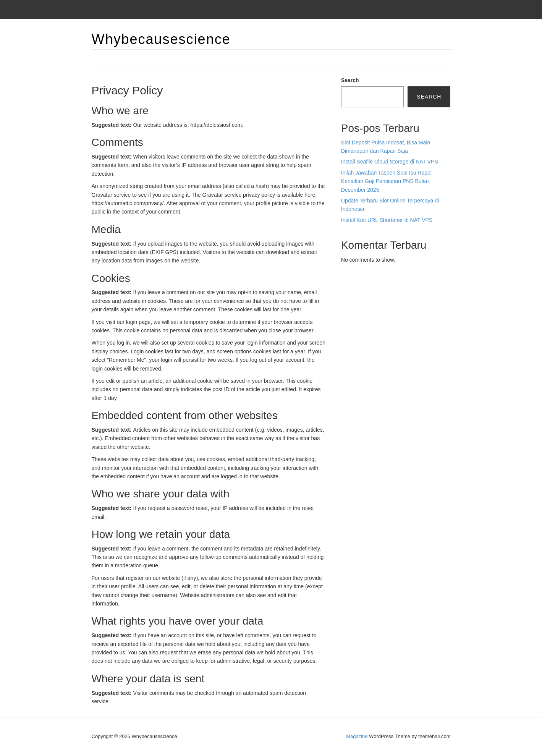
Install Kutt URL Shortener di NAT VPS (387, 220)
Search (350, 80)
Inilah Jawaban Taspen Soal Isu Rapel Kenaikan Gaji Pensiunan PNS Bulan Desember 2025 (386, 181)
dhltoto (349, 288)
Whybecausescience (161, 39)
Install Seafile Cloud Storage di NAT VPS (390, 162)
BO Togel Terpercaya (383, 288)
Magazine (357, 736)
